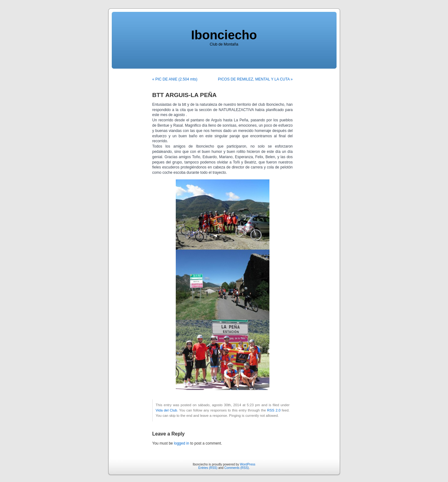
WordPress (247, 464)
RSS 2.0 (274, 410)
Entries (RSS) (208, 468)
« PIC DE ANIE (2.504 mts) (175, 79)
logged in (182, 443)
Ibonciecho (224, 35)
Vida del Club (167, 410)
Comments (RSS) (237, 468)
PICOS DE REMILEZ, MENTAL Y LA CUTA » (255, 79)
